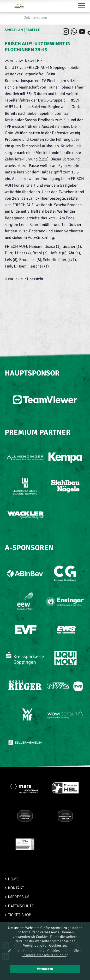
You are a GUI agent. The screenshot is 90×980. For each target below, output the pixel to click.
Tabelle (33, 30)
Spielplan (14, 30)
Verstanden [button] (45, 969)
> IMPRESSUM (17, 897)
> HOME (12, 879)
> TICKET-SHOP (18, 915)
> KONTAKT (14, 888)
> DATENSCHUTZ (19, 906)
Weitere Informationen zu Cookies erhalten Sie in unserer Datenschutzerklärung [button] (45, 953)
